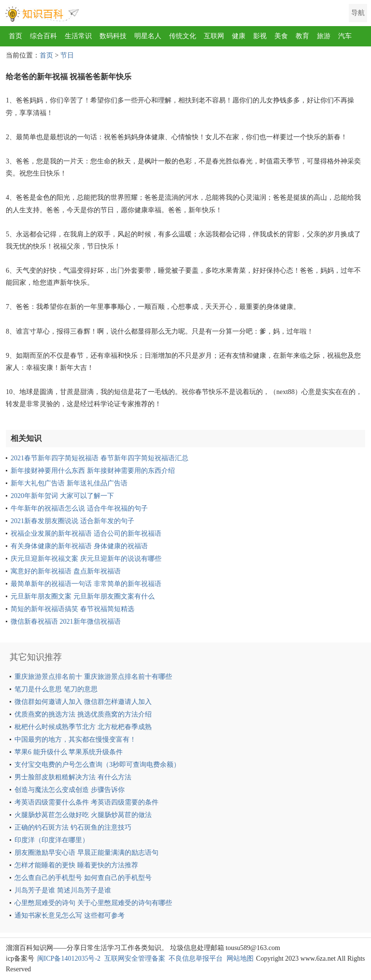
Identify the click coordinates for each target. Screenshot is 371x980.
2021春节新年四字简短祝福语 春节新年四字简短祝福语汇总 (100, 458)
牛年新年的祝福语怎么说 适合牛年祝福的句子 (79, 508)
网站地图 (240, 958)
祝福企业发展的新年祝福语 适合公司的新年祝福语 (86, 534)
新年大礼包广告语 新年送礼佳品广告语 (69, 483)
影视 (260, 36)
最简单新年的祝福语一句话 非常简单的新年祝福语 (86, 584)
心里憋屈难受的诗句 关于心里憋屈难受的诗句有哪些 (93, 903)
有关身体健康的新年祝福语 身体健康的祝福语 (79, 546)
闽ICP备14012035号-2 (69, 958)
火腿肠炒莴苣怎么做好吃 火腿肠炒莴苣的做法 (83, 815)
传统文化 (183, 36)
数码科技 (113, 36)
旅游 (324, 36)
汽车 (345, 36)
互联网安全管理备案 (135, 958)
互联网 (214, 36)
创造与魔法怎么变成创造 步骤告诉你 (70, 790)
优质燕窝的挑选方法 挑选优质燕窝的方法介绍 (83, 714)
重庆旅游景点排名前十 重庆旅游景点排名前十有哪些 (93, 677)
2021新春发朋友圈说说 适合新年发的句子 (72, 521)
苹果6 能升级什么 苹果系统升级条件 (69, 752)
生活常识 (78, 36)
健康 (239, 36)
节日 (67, 55)
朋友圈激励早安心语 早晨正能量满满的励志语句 (86, 853)
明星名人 (148, 36)
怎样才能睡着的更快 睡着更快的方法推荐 (76, 865)
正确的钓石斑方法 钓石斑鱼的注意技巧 (73, 827)
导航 (358, 13)
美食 (281, 36)
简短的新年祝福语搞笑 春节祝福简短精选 (72, 609)
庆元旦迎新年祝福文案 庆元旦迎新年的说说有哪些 (86, 559)
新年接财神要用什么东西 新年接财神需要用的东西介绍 (93, 471)
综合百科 (43, 36)
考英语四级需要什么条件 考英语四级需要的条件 (86, 802)
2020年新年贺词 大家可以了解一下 (62, 496)
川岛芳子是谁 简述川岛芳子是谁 (63, 890)
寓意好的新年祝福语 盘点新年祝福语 (66, 571)
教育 (302, 36)
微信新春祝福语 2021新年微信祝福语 (66, 622)
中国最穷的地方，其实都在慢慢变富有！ (75, 739)
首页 (15, 36)
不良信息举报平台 (196, 958)
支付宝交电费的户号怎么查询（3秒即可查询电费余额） (97, 765)
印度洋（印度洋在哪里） (52, 840)
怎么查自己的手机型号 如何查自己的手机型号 (83, 878)
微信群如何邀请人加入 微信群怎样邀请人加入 (83, 702)
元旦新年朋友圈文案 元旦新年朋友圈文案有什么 (83, 596)
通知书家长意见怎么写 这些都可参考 (70, 915)
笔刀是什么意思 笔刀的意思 (56, 689)
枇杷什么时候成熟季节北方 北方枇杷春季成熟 (83, 727)
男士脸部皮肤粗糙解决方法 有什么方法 (73, 777)
